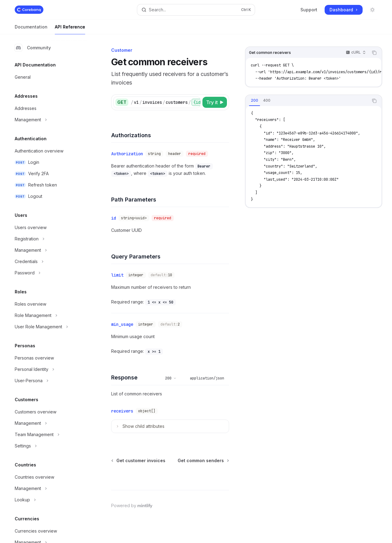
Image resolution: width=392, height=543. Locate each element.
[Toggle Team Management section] (49, 435)
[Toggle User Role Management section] (49, 327)
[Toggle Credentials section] (49, 262)
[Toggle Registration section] (49, 239)
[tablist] (307, 101)
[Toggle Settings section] (49, 446)
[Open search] (196, 10)
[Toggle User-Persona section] (49, 381)
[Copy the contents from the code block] (374, 53)
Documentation (31, 29)
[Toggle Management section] (49, 120)
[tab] (254, 100)
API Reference (70, 29)
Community (33, 48)
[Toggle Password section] (49, 273)
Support (309, 10)
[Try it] (215, 102)
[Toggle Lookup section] (49, 500)
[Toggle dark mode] (372, 10)
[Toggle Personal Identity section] (49, 369)
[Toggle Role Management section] (49, 315)
